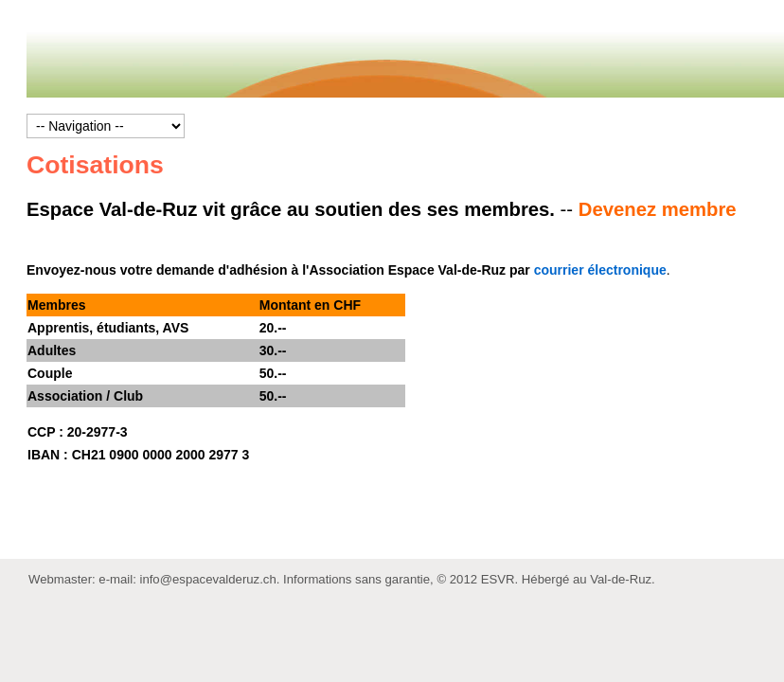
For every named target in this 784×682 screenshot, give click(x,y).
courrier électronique (600, 270)
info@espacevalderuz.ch (207, 579)
